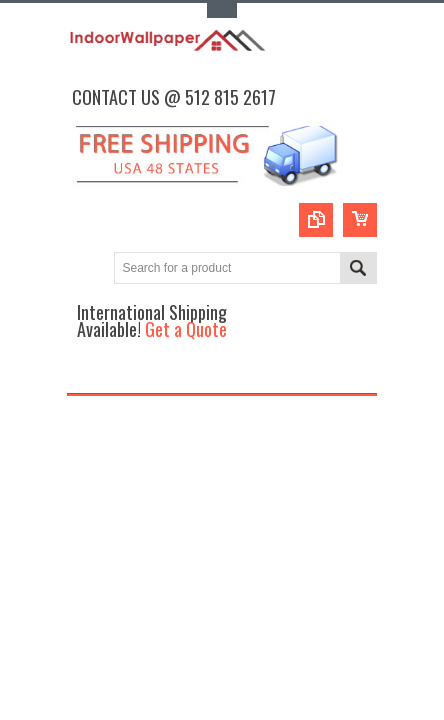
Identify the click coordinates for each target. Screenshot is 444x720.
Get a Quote (186, 328)
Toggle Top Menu (222, 10)
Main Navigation (84, 375)
